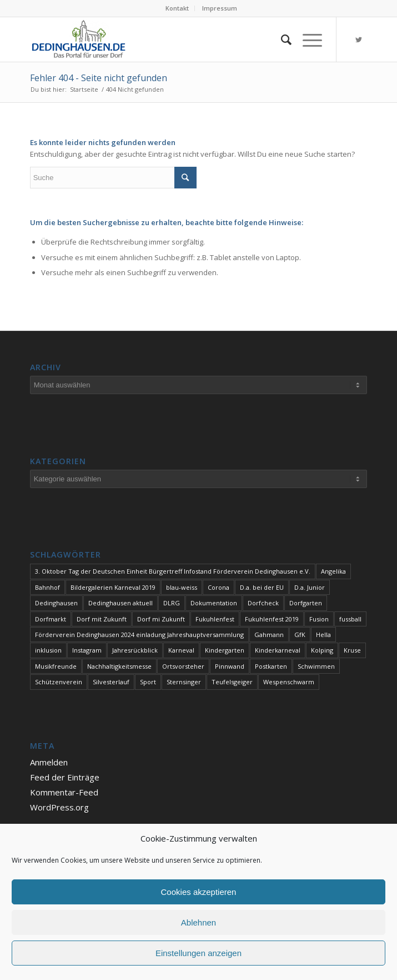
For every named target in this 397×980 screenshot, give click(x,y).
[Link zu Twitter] (359, 40)
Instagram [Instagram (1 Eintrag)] (87, 650)
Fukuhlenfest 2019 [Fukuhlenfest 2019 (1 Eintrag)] (272, 619)
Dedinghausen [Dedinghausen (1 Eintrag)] (56, 603)
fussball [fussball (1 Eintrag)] (350, 619)
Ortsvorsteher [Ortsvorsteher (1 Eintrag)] (183, 666)
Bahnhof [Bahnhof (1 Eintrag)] (47, 587)
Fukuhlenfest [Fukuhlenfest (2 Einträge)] (215, 619)
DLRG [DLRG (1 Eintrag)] (172, 603)
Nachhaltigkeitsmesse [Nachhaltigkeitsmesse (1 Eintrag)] (119, 666)
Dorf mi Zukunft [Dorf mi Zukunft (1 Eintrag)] (161, 619)
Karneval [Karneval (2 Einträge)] (181, 650)
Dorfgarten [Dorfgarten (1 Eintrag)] (306, 603)
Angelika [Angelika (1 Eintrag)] (333, 571)
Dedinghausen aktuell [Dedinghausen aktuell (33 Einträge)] (120, 603)
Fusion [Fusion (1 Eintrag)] (319, 619)
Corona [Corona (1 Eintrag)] (218, 587)
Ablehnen (198, 922)
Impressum (220, 8)
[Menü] (307, 39)
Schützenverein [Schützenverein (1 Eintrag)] (59, 682)
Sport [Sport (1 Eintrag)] (148, 682)
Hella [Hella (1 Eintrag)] (323, 635)
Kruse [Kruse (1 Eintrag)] (352, 650)
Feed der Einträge (65, 777)
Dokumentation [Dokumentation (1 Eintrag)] (214, 603)
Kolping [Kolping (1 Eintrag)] (322, 650)
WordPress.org (59, 807)
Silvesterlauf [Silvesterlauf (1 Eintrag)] (111, 682)
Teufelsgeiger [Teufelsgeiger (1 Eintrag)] (232, 682)
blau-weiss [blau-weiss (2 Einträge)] (182, 587)
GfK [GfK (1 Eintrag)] (300, 635)
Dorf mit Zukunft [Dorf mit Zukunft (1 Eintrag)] (102, 619)
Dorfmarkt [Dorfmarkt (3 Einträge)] (51, 619)
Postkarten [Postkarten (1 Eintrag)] (271, 666)
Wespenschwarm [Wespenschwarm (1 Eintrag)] (289, 682)
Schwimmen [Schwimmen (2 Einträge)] (316, 666)
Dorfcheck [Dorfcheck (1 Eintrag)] (263, 603)
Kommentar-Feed (64, 792)
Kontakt (177, 8)
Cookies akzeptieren (199, 892)
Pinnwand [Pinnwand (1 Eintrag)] (230, 666)
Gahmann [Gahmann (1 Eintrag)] (269, 635)
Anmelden (49, 762)
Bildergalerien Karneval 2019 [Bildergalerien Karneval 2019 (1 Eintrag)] (113, 587)
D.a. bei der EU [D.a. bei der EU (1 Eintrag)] (262, 587)
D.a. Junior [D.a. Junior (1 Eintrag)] (310, 587)
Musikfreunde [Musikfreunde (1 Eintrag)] (56, 666)
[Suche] (281, 39)
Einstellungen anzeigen (198, 953)
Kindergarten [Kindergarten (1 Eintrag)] (225, 650)
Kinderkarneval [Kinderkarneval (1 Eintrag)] (278, 650)
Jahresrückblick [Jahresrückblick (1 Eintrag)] (135, 650)
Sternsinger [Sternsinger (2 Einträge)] (184, 682)
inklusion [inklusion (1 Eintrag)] (48, 650)
